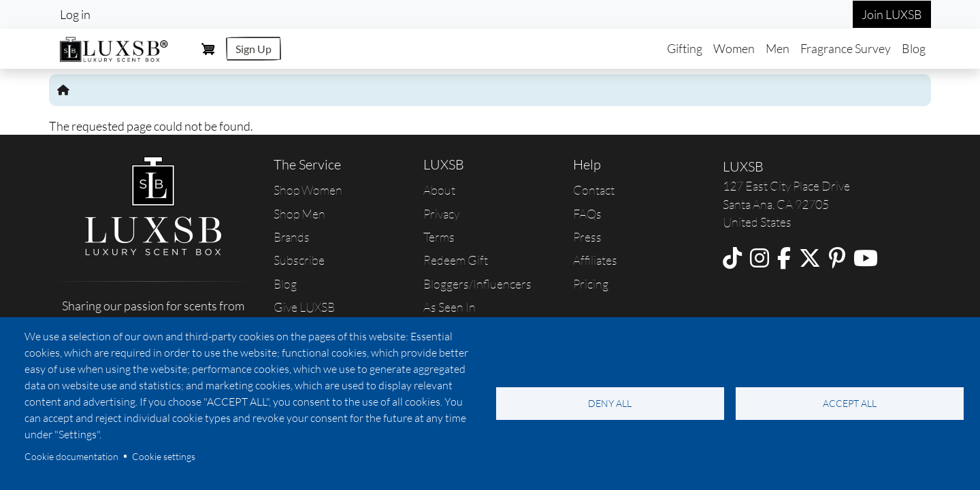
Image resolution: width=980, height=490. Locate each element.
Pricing (591, 284)
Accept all (850, 403)
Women (734, 48)
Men (778, 48)
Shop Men (299, 214)
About (439, 190)
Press (587, 237)
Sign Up (254, 49)
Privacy (441, 214)
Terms (439, 237)
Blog (914, 48)
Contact (594, 190)
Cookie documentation (71, 456)
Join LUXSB (892, 14)
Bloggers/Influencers (477, 284)
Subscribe (299, 260)
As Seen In (450, 307)
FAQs (587, 214)
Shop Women (308, 190)
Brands (292, 237)
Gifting (685, 48)
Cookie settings (164, 456)
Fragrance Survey (846, 48)
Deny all (610, 403)
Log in (75, 14)
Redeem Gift (456, 260)
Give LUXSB (304, 307)
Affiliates (595, 260)
